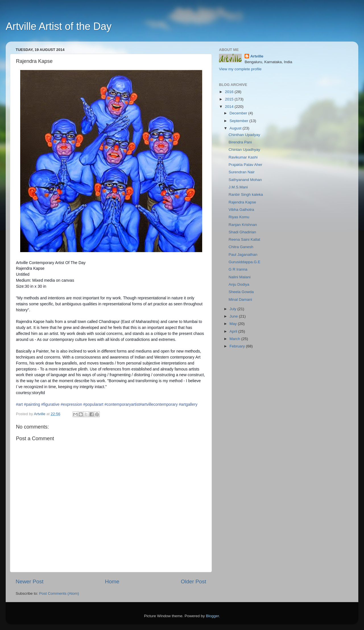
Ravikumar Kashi (243, 157)
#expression (71, 404)
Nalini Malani (240, 277)
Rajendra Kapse (242, 202)
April (234, 331)
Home (112, 581)
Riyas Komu (239, 217)
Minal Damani (240, 299)
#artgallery (188, 404)
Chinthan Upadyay (244, 135)
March (235, 339)
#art (19, 404)
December (239, 113)
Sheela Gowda (241, 292)
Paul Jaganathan (243, 255)
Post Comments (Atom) (59, 593)
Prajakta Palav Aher (246, 165)
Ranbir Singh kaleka (246, 194)
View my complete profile (240, 69)
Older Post (194, 581)
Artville (257, 56)
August (236, 128)
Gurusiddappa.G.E (245, 262)
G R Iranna (238, 269)
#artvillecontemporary (159, 404)
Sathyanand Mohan (245, 180)
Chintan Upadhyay (244, 150)
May (234, 324)
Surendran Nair (242, 172)
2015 (230, 99)
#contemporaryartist (122, 404)
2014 (230, 107)
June (234, 316)
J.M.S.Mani (238, 187)
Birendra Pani (240, 142)
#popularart (93, 404)
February (238, 346)
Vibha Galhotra (241, 210)
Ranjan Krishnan (243, 225)
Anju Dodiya (239, 284)
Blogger (212, 616)
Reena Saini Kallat (244, 239)
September (239, 121)
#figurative (50, 404)
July (233, 309)
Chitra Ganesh (241, 247)
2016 (230, 92)
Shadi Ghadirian (242, 232)
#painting (32, 404)
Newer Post (30, 581)
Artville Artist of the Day (59, 26)
